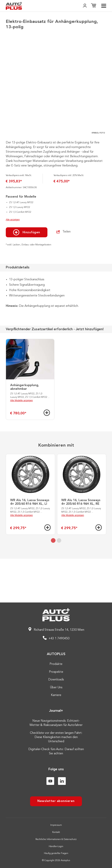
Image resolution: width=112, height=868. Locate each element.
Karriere (56, 695)
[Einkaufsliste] (93, 6)
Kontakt (56, 832)
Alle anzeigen (13, 263)
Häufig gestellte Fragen (56, 854)
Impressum (56, 825)
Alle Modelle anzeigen (21, 444)
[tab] (53, 584)
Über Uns (56, 688)
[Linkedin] (62, 781)
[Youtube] (50, 781)
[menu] (104, 6)
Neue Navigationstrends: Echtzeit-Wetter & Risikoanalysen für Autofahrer (56, 723)
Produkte (56, 664)
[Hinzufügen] (47, 456)
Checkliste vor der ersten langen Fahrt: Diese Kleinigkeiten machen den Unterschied (56, 737)
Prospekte (56, 672)
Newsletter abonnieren (56, 801)
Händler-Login (56, 846)
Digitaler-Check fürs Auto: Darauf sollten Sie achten (56, 751)
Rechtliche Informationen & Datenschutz (56, 839)
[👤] (85, 6)
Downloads (56, 680)
